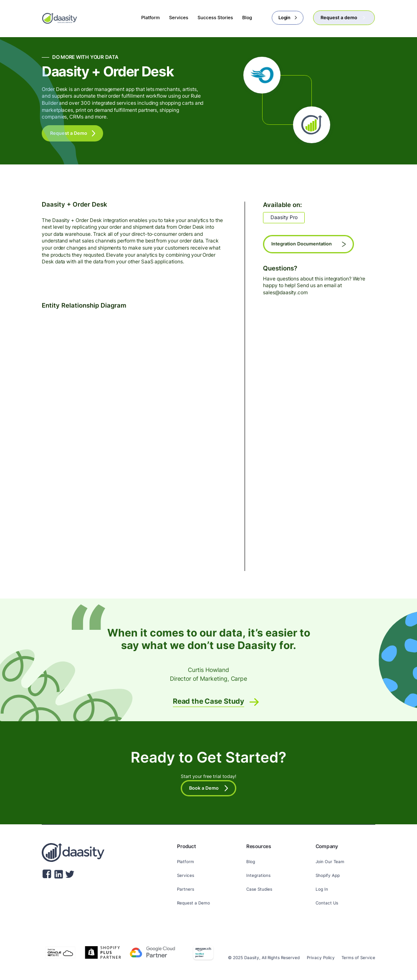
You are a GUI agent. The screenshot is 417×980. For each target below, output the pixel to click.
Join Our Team (330, 862)
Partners (186, 889)
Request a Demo (193, 903)
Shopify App (328, 875)
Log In (322, 889)
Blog (251, 862)
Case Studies (259, 889)
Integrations (258, 875)
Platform (186, 862)
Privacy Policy (321, 958)
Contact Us (327, 903)
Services (186, 875)
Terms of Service (358, 958)
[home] (60, 18)
